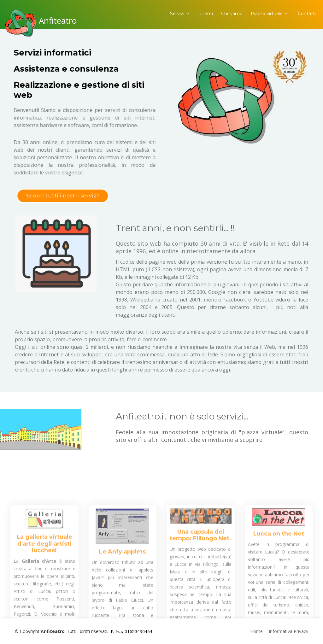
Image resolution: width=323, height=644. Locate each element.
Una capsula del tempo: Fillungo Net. (200, 574)
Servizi (177, 14)
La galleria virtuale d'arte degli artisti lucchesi (44, 582)
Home (256, 631)
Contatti (307, 14)
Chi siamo (232, 14)
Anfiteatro (58, 20)
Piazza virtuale (267, 14)
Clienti (206, 14)
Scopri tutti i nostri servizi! (57, 196)
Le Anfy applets (122, 590)
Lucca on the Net (279, 572)
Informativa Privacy (288, 631)
